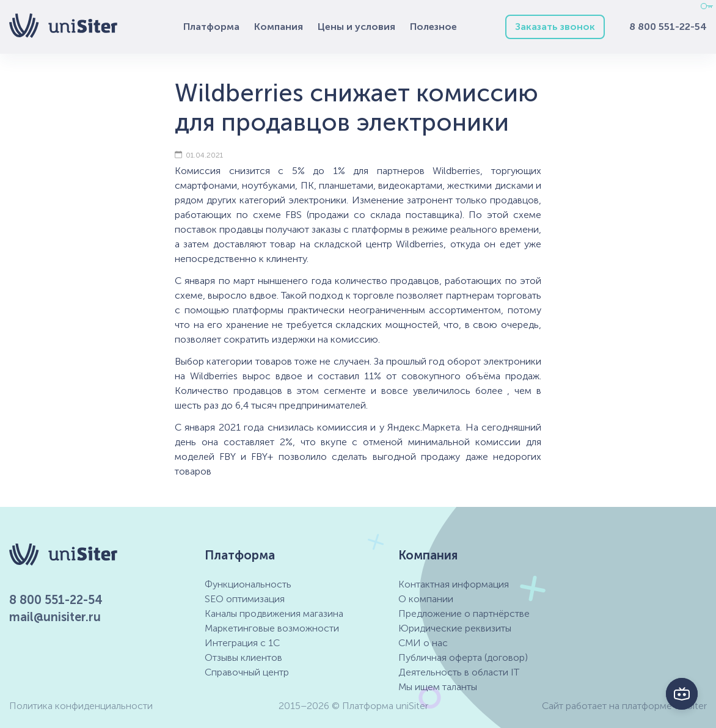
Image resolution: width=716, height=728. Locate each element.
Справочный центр (247, 672)
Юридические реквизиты (455, 628)
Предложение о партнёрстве (464, 613)
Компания (279, 27)
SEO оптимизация (245, 599)
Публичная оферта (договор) (463, 657)
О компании (426, 599)
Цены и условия (356, 27)
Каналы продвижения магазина (274, 613)
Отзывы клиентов (243, 657)
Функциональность (248, 584)
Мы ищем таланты (438, 687)
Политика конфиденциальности (81, 706)
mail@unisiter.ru (55, 617)
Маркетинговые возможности (272, 628)
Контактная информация (454, 584)
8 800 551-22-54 (668, 27)
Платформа (211, 27)
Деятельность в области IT (459, 672)
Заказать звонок (555, 27)
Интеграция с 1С (242, 643)
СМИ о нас (423, 643)
